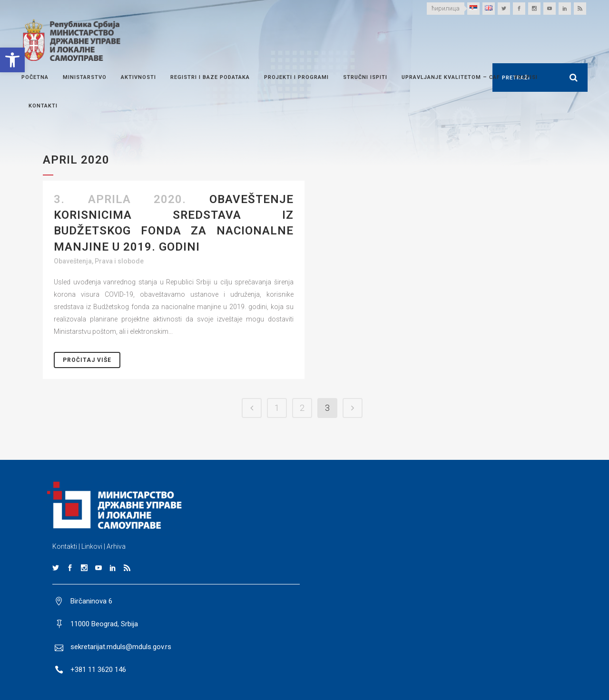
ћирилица (446, 8)
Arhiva (116, 546)
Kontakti (65, 546)
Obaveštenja (73, 261)
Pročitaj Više (87, 360)
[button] (12, 60)
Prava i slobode (119, 261)
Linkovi (92, 546)
